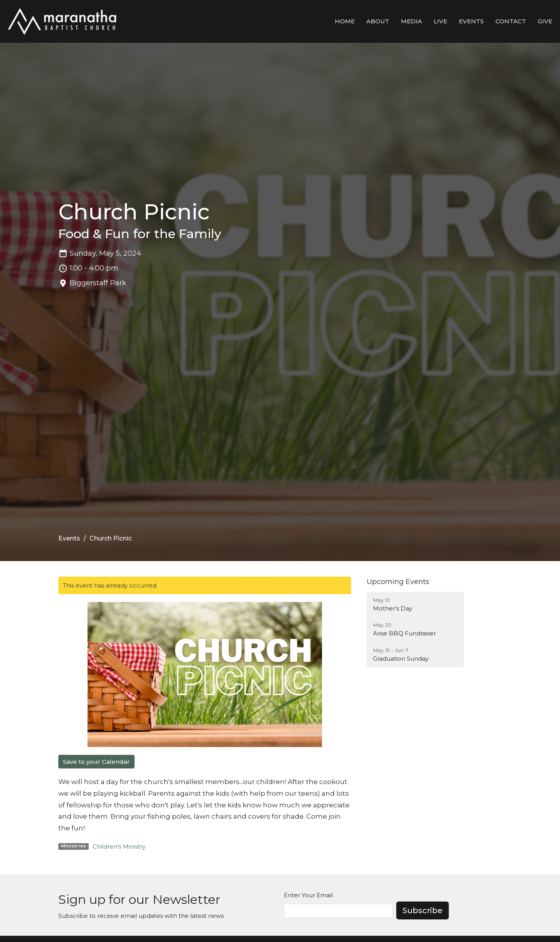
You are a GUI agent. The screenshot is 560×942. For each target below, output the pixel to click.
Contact (511, 21)
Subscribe (423, 910)
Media (411, 21)
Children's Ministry (119, 846)
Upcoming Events (398, 582)
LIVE (440, 21)
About (378, 21)
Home (345, 21)
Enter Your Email (308, 895)
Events (471, 21)
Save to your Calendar (96, 762)
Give (545, 21)
